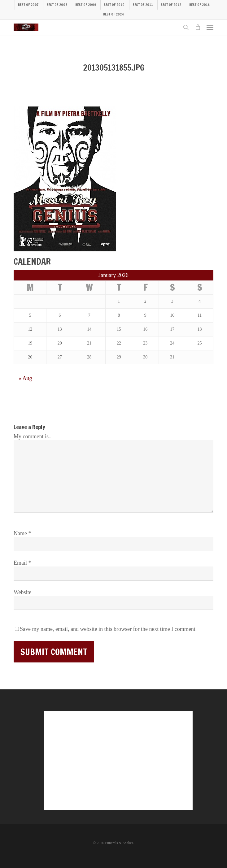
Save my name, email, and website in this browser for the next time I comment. (108, 629)
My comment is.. (33, 436)
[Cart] (198, 27)
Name (22, 533)
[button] (210, 27)
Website (23, 592)
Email (22, 563)
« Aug (25, 378)
